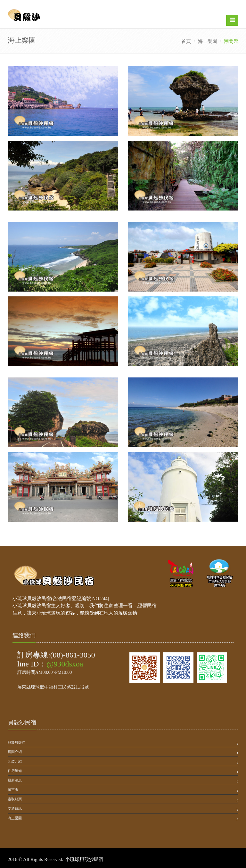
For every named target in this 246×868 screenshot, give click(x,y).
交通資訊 (15, 808)
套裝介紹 (15, 761)
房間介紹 (15, 752)
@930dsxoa (65, 664)
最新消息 (15, 780)
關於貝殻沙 (16, 742)
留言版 (13, 789)
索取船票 (15, 799)
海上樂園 (208, 41)
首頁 (186, 41)
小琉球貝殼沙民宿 (84, 859)
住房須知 (15, 771)
